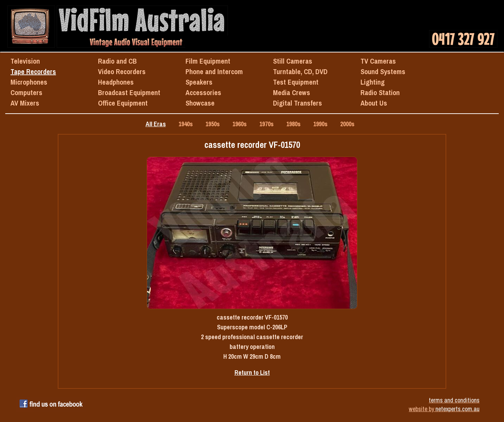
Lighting (373, 82)
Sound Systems (383, 71)
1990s (320, 124)
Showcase (200, 103)
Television (25, 61)
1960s (240, 124)
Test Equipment (296, 82)
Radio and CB (117, 61)
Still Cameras (293, 61)
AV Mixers (25, 103)
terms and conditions (454, 400)
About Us (374, 103)
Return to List (252, 373)
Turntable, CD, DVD (300, 71)
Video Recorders (122, 71)
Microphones (29, 82)
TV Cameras (378, 61)
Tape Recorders (33, 71)
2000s (347, 124)
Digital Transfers (297, 103)
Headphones (116, 82)
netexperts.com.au (457, 409)
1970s (267, 124)
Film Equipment (208, 61)
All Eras (156, 124)
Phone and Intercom (214, 71)
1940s (186, 124)
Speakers (199, 82)
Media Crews (292, 92)
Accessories (203, 92)
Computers (26, 92)
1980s (293, 124)
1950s (213, 124)
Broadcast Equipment (129, 92)
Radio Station (380, 92)
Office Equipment (123, 103)
